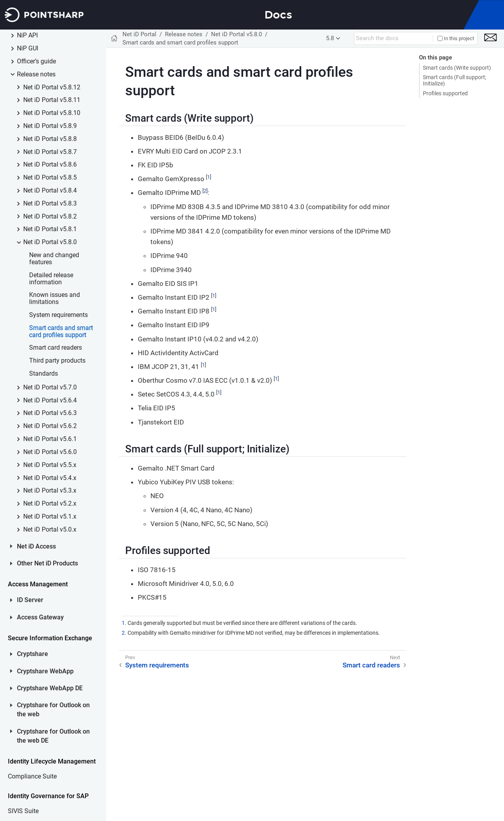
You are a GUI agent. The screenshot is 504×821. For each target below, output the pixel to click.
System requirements (58, 315)
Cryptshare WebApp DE (45, 688)
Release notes (36, 75)
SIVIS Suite (23, 811)
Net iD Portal (139, 34)
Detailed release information (51, 279)
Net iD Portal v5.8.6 (50, 165)
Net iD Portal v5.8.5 (50, 178)
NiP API (27, 36)
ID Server (26, 600)
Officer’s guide (36, 62)
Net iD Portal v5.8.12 (52, 88)
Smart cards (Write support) (457, 68)
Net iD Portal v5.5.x (50, 465)
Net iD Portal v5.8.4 (50, 191)
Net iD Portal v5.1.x (50, 517)
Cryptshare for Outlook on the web (49, 710)
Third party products (57, 361)
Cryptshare (28, 654)
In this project (456, 38)
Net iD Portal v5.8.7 (50, 152)
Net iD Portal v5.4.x (50, 478)
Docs (278, 15)
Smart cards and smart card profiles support (61, 332)
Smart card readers (56, 348)
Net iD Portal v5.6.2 (50, 426)
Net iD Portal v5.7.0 (50, 388)
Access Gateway (36, 617)
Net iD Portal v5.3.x (50, 491)
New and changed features (54, 259)
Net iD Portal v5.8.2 (50, 217)
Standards (44, 374)
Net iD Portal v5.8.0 (50, 242)
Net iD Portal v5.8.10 (52, 113)
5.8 (330, 38)
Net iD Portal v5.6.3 (50, 413)
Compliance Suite (32, 777)
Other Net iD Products (43, 563)
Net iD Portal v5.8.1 (50, 229)
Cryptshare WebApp (41, 671)
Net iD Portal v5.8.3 (50, 204)
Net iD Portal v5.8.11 (52, 100)
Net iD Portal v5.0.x (50, 530)
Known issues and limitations (55, 299)
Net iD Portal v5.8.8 (50, 139)
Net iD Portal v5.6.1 (50, 439)
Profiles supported (445, 93)
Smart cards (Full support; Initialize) (455, 80)
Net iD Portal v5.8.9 (50, 126)
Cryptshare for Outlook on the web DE (49, 736)
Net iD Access (32, 547)
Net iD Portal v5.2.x (50, 504)
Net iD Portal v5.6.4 (50, 401)
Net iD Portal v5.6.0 (50, 452)
